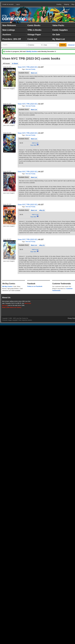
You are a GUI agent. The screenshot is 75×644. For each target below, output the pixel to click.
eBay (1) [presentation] (42, 245)
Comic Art (32, 39)
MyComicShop (18, 18)
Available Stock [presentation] (24, 73)
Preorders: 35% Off (12, 39)
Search (63, 45)
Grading (59, 4)
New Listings (9, 30)
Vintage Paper (34, 35)
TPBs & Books (34, 30)
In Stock (15, 63)
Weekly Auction (32, 51)
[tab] (24, 73)
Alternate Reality (30, 69)
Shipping (66, 4)
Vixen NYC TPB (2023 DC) (28, 67)
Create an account (8, 4)
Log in (18, 4)
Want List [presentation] (34, 73)
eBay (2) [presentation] (42, 210)
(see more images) (9, 89)
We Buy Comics (7, 286)
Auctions (7, 35)
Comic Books (34, 25)
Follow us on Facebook (35, 286)
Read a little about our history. (12, 307)
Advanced (71, 45)
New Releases (9, 25)
